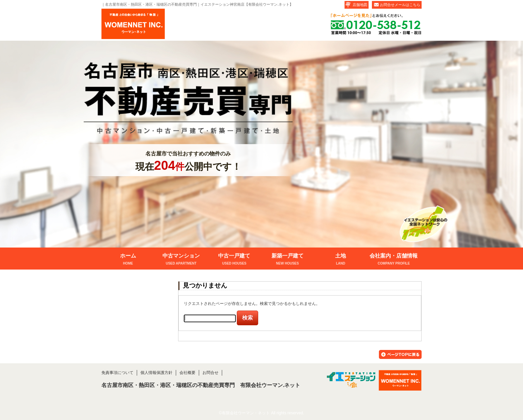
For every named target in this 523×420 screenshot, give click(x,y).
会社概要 (187, 373)
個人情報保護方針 (156, 373)
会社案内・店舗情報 (394, 260)
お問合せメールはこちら (400, 5)
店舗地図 (360, 5)
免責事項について (117, 373)
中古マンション (181, 260)
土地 (340, 260)
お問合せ (210, 373)
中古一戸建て (234, 260)
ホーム (128, 260)
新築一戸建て (287, 260)
